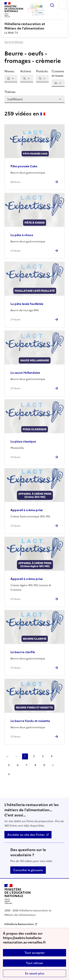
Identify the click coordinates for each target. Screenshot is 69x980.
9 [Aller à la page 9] (44, 765)
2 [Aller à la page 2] (34, 756)
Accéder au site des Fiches (26, 835)
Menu (62, 5)
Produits (42, 71)
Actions (26, 71)
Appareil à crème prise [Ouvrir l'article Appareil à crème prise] (27, 510)
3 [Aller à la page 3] (43, 756)
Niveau (9, 71)
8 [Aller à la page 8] (35, 765)
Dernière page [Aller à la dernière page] (9, 774)
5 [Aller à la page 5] (9, 765)
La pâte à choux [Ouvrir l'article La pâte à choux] (22, 235)
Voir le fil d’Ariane (14, 42)
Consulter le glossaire (28, 870)
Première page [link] (7, 756)
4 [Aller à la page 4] (52, 756)
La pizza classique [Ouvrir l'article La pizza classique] (23, 441)
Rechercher (52, 5)
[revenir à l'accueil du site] (34, 26)
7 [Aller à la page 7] (26, 765)
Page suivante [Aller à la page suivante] (53, 765)
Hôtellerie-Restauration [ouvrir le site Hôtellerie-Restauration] (19, 924)
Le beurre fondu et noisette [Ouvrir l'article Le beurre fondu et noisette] (30, 721)
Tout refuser (34, 963)
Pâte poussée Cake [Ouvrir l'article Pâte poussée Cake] (24, 166)
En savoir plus (35, 973)
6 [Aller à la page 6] (18, 765)
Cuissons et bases (58, 73)
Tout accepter (34, 953)
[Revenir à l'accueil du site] (18, 894)
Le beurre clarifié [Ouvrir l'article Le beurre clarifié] (23, 652)
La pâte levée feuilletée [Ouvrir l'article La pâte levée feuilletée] (27, 304)
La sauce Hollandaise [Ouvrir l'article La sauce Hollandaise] (25, 373)
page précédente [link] (16, 756)
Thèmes (10, 92)
